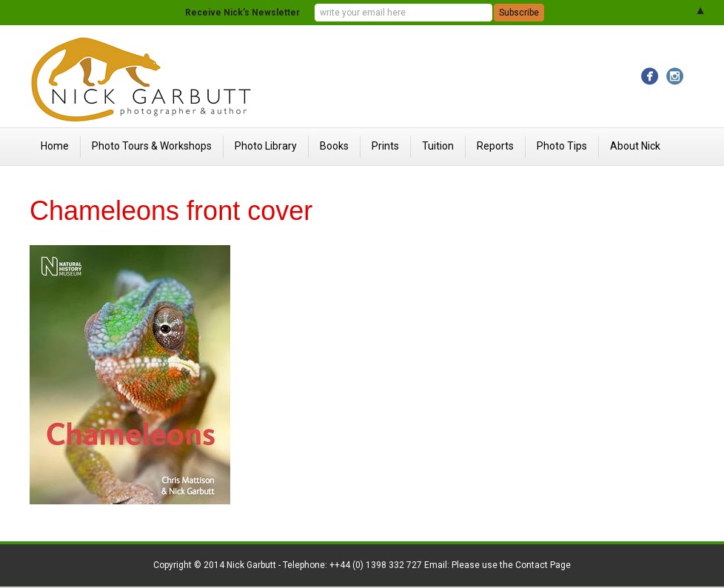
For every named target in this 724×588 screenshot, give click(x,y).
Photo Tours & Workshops (152, 146)
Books (334, 146)
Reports (495, 146)
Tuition (438, 146)
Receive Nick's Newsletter (242, 13)
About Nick (635, 146)
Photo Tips (562, 146)
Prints (385, 146)
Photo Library (266, 146)
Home (55, 146)
